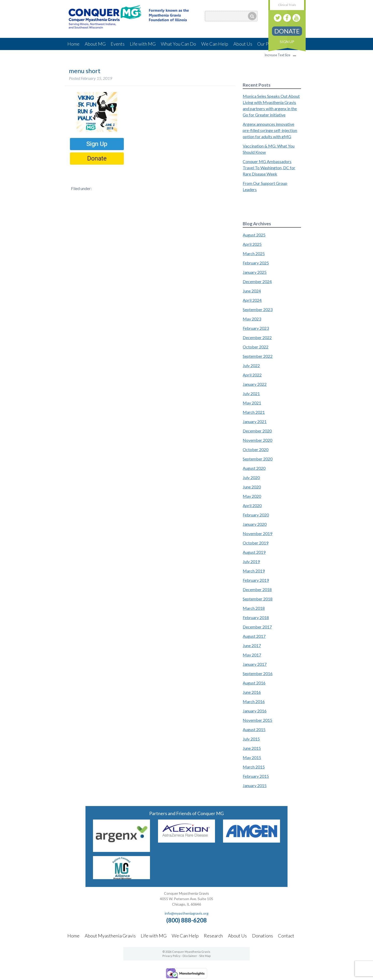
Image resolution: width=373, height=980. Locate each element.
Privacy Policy (171, 956)
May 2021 (252, 403)
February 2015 (256, 776)
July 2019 (251, 561)
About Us (243, 44)
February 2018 (256, 617)
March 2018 (254, 608)
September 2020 (258, 459)
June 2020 (252, 487)
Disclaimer (190, 956)
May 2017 (252, 655)
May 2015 (252, 757)
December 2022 (257, 337)
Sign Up (287, 42)
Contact (286, 936)
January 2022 (255, 384)
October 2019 (256, 543)
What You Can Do (178, 44)
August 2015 (254, 729)
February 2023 (256, 328)
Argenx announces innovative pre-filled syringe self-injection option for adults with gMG (270, 130)
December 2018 (257, 589)
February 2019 (256, 580)
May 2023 (252, 319)
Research (213, 936)
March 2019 (254, 571)
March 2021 (254, 412)
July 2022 (251, 365)
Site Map (205, 956)
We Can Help (215, 44)
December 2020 (257, 431)
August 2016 (254, 683)
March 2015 (254, 767)
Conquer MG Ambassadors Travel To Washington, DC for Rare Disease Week (269, 168)
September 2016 (258, 673)
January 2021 (255, 421)
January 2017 (255, 664)
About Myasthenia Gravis (110, 936)
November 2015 (257, 720)
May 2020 (252, 496)
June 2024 (252, 291)
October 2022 (256, 347)
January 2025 (255, 272)
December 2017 (257, 627)
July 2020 (251, 477)
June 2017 (252, 645)
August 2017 (254, 636)
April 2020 (252, 505)
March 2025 (254, 253)
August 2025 (254, 235)
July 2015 (251, 739)
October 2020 (256, 449)
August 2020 (254, 468)
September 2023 (258, 309)
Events (118, 44)
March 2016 (254, 701)
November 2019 (257, 533)
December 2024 (257, 281)
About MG (95, 44)
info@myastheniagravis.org (187, 913)
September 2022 (258, 356)
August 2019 (254, 552)
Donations (263, 936)
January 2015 (255, 785)
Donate (287, 31)
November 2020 (257, 440)
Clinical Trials (287, 5)
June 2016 (252, 692)
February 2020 (256, 515)
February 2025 (256, 263)
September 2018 (258, 599)
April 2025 (252, 244)
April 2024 (252, 300)
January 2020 (255, 524)
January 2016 (255, 711)
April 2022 (252, 375)
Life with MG (143, 44)
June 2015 (252, 748)
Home (73, 44)
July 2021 (251, 393)
